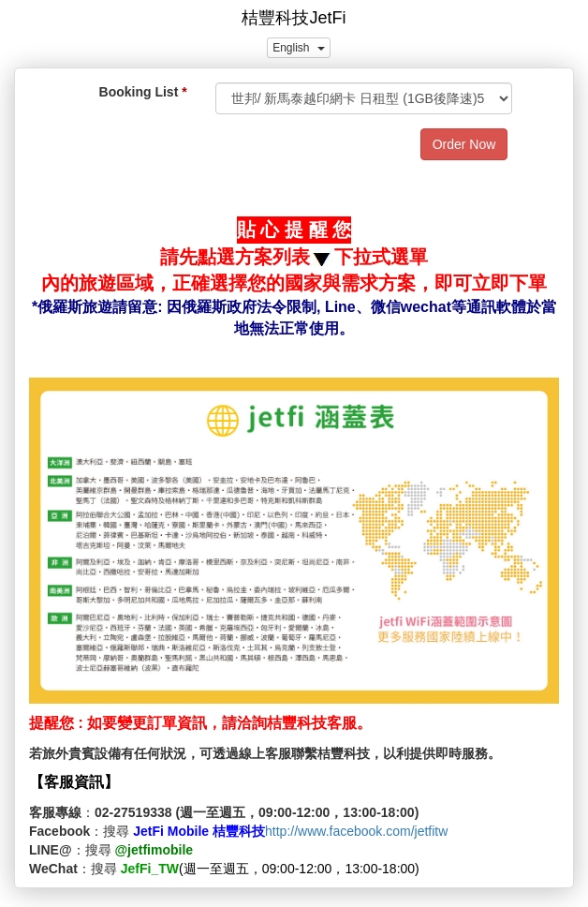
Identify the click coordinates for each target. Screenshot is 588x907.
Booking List (139, 92)
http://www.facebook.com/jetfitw (356, 831)
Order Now (464, 144)
